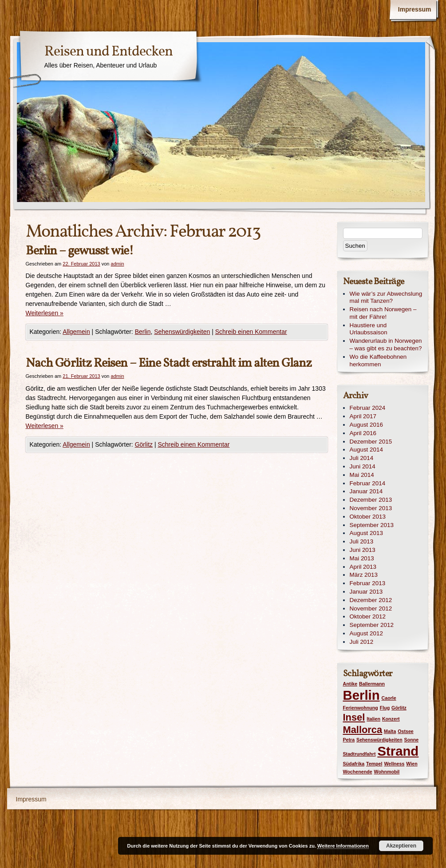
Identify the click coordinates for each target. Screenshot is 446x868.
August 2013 (366, 533)
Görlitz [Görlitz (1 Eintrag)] (399, 708)
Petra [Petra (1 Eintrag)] (349, 740)
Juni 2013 (363, 550)
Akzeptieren (401, 846)
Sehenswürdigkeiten (182, 332)
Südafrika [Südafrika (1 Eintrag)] (354, 764)
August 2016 (366, 425)
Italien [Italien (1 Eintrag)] (373, 719)
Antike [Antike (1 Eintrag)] (350, 684)
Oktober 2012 (368, 616)
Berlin (143, 332)
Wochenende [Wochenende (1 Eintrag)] (358, 772)
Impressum (415, 9)
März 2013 (364, 575)
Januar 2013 (366, 592)
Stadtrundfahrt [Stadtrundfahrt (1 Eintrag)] (359, 754)
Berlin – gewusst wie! (80, 251)
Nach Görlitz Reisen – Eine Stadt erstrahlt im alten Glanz (169, 363)
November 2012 (371, 608)
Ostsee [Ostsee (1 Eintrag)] (406, 731)
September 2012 (372, 625)
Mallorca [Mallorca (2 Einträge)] (363, 730)
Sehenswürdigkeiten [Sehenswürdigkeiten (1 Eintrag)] (379, 740)
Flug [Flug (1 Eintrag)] (385, 708)
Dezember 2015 (371, 442)
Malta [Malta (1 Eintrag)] (390, 731)
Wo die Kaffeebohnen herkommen (378, 361)
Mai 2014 (362, 475)
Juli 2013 (362, 541)
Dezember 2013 (371, 500)
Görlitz (144, 444)
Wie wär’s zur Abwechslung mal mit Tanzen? (386, 297)
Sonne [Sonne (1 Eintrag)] (412, 740)
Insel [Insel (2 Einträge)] (354, 717)
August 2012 (366, 633)
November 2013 (371, 508)
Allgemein (76, 332)
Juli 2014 (362, 458)
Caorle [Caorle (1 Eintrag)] (389, 698)
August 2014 (366, 450)
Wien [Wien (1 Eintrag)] (412, 764)
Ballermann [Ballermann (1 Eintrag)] (372, 684)
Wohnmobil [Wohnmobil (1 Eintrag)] (387, 772)
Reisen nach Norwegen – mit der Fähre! (383, 313)
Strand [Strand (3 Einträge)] (398, 751)
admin (118, 264)
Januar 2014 (366, 491)
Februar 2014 (368, 483)
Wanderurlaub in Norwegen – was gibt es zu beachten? (386, 345)
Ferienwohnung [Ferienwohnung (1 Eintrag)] (361, 708)
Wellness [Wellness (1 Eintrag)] (394, 764)
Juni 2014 (363, 466)
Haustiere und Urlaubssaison (369, 329)
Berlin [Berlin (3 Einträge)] (361, 695)
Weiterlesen (45, 313)
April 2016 (363, 433)
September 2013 (372, 525)
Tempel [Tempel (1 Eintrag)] (374, 764)
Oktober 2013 (368, 517)
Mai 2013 (362, 558)
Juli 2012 (362, 642)
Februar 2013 (368, 583)
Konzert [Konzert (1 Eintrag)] (391, 719)
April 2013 (363, 567)
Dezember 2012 (371, 600)
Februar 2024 (368, 408)
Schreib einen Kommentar (251, 332)
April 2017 (363, 416)
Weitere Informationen (343, 846)
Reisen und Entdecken (109, 52)
